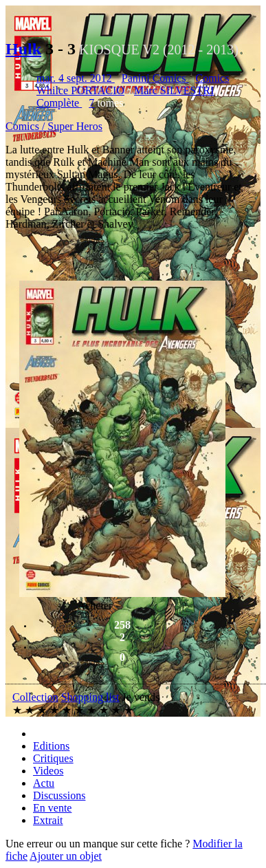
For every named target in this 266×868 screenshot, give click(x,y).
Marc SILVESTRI (174, 90)
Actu (44, 783)
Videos (48, 771)
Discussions (59, 795)
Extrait (48, 820)
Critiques (53, 758)
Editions (51, 746)
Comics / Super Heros (54, 126)
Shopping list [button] (90, 697)
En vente (52, 808)
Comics (213, 78)
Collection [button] (35, 697)
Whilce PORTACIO (80, 90)
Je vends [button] (141, 697)
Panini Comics (155, 78)
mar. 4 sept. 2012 (76, 78)
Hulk (23, 49)
